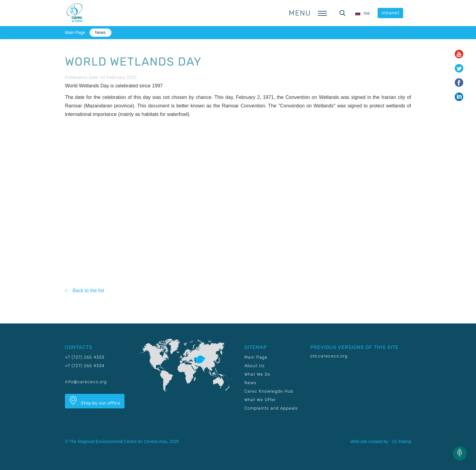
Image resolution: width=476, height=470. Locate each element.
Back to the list (85, 291)
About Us (255, 366)
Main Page (75, 32)
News (100, 32)
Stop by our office (95, 401)
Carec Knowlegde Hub (269, 391)
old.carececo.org (329, 356)
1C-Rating (401, 441)
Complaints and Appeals (271, 408)
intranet (390, 13)
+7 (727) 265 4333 (85, 357)
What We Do (257, 374)
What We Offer (260, 400)
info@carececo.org (86, 382)
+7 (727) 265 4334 (85, 366)
